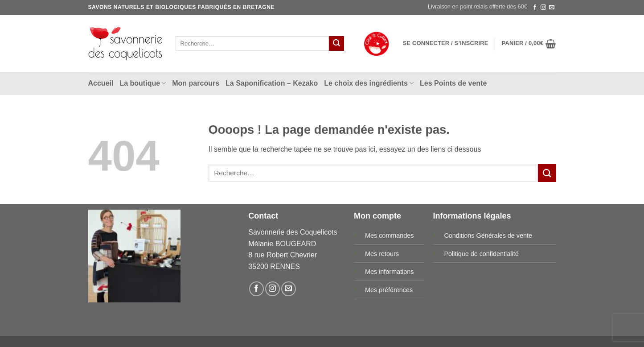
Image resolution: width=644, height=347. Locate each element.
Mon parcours (196, 83)
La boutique (143, 83)
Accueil (101, 83)
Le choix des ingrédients (369, 83)
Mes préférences (389, 290)
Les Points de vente (453, 83)
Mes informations (390, 272)
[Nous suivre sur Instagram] (543, 8)
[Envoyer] (336, 44)
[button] (446, 43)
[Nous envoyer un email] (552, 8)
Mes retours (382, 254)
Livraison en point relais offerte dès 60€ (478, 6)
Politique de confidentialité (481, 254)
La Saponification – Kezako (272, 83)
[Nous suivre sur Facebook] (535, 8)
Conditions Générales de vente (488, 235)
